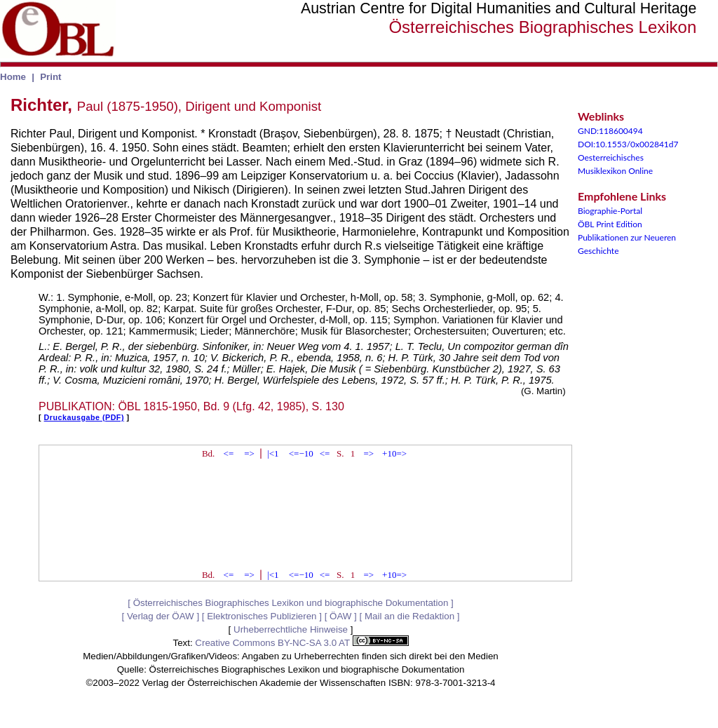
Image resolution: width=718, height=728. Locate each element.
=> (249, 453)
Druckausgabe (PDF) (84, 417)
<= (229, 453)
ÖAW (340, 616)
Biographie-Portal (610, 211)
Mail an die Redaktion (409, 616)
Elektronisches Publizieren (262, 616)
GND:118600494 (610, 131)
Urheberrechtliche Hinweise (291, 629)
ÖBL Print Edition (610, 224)
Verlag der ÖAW (161, 616)
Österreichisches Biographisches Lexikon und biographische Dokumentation (291, 603)
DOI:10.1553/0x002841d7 (628, 144)
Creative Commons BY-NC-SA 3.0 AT (302, 643)
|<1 (273, 453)
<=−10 (301, 453)
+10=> (394, 453)
